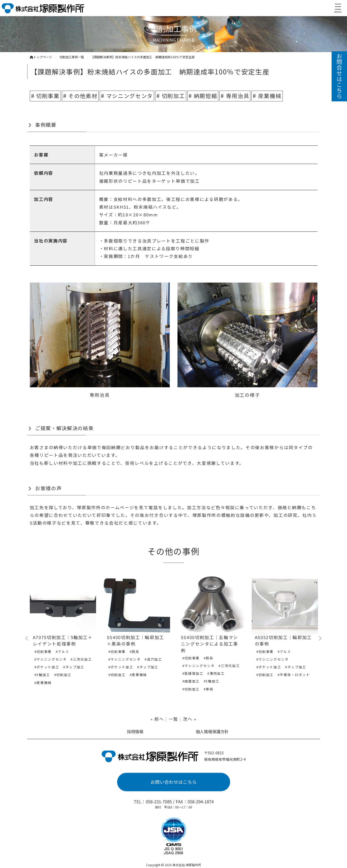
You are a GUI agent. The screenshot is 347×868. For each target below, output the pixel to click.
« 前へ (157, 719)
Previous (27, 639)
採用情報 (135, 731)
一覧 (173, 719)
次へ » (190, 719)
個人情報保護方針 (212, 731)
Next (320, 639)
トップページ (41, 57)
